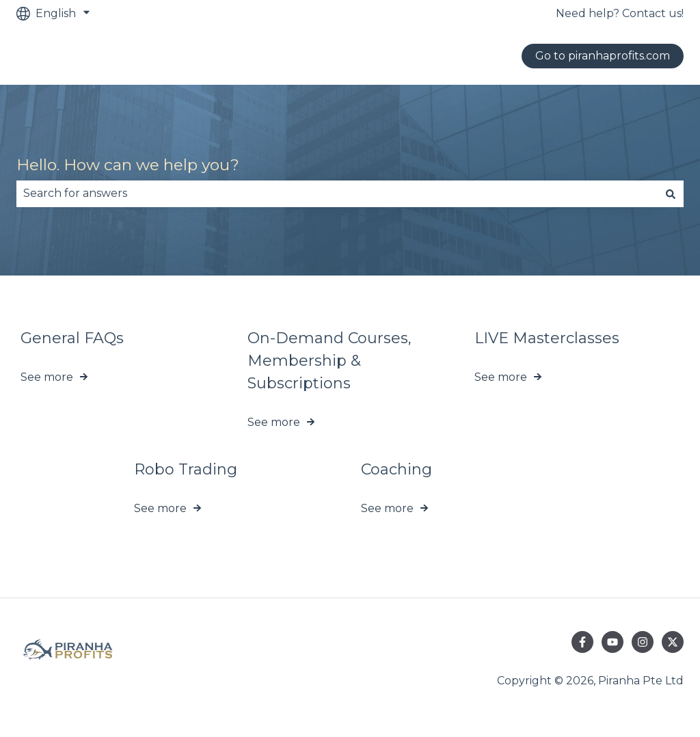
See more (47, 377)
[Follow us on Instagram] (643, 642)
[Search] (671, 193)
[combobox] (337, 193)
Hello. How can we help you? (128, 165)
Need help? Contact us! (620, 13)
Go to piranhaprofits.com (603, 56)
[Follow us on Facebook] (582, 642)
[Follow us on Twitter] (673, 642)
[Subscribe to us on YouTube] (612, 642)
